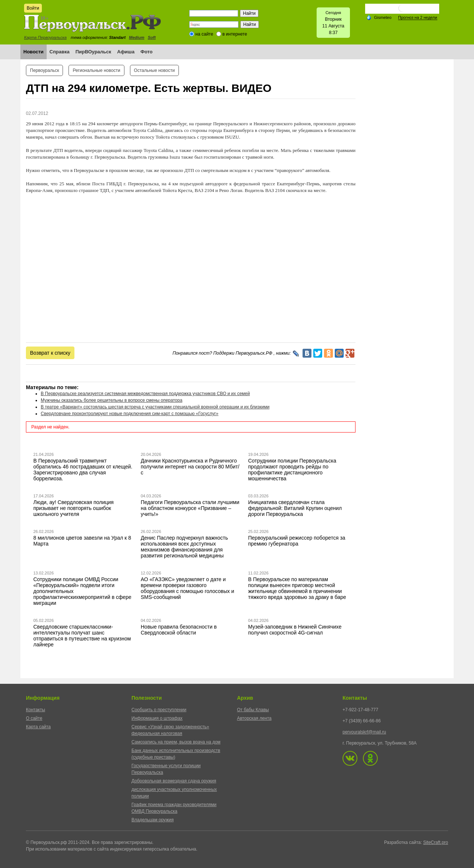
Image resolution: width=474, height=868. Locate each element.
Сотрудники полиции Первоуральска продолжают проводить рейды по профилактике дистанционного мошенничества (292, 470)
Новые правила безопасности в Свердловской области (179, 630)
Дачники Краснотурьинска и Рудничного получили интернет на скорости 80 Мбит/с (190, 467)
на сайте (204, 34)
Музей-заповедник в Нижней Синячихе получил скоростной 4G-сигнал (295, 630)
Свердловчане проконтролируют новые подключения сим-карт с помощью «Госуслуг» (130, 414)
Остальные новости (154, 70)
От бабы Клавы (253, 710)
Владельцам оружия (153, 820)
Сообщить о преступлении (159, 710)
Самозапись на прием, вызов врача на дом (176, 742)
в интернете (235, 34)
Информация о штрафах (157, 718)
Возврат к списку (50, 353)
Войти (33, 8)
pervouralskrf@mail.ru (364, 732)
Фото (146, 52)
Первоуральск (44, 70)
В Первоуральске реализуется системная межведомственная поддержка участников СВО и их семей (145, 394)
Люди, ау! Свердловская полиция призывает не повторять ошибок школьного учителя (74, 508)
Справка (60, 52)
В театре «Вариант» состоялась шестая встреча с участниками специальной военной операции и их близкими (155, 407)
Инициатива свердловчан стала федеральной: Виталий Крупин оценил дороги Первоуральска (295, 508)
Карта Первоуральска (45, 37)
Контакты (36, 710)
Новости (34, 52)
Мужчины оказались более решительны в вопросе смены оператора (111, 400)
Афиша (126, 52)
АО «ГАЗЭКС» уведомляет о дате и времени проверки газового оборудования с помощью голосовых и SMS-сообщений (187, 588)
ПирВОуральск (94, 52)
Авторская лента (254, 718)
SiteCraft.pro (436, 842)
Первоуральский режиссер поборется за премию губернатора (297, 541)
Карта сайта (38, 727)
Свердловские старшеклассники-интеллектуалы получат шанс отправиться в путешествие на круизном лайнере (82, 636)
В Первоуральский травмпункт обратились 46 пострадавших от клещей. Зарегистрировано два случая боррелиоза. (83, 470)
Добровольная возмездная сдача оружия (174, 781)
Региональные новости (96, 70)
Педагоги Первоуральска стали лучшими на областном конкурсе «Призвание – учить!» (190, 508)
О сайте (34, 718)
